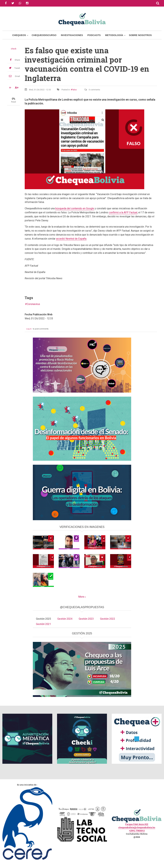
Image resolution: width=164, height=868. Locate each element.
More (81, 597)
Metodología (114, 35)
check (14, 49)
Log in (29, 329)
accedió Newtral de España (71, 239)
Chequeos (19, 35)
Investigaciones (72, 35)
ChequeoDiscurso (44, 35)
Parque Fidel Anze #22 (137, 824)
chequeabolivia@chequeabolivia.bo (137, 827)
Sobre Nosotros (140, 35)
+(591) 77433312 (137, 831)
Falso (74, 90)
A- (10, 88)
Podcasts (94, 35)
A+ (17, 88)
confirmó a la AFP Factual (123, 212)
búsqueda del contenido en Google (75, 208)
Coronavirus (33, 304)
